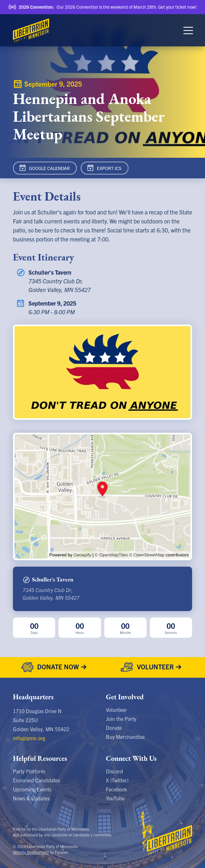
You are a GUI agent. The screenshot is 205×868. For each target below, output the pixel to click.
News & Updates (31, 798)
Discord (114, 771)
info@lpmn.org (29, 738)
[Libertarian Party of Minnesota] (31, 30)
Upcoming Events (32, 789)
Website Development (31, 852)
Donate (114, 728)
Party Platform (29, 771)
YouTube (115, 798)
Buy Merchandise (125, 737)
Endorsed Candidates (36, 780)
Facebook (116, 789)
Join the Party (121, 719)
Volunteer (116, 710)
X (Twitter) (117, 780)
